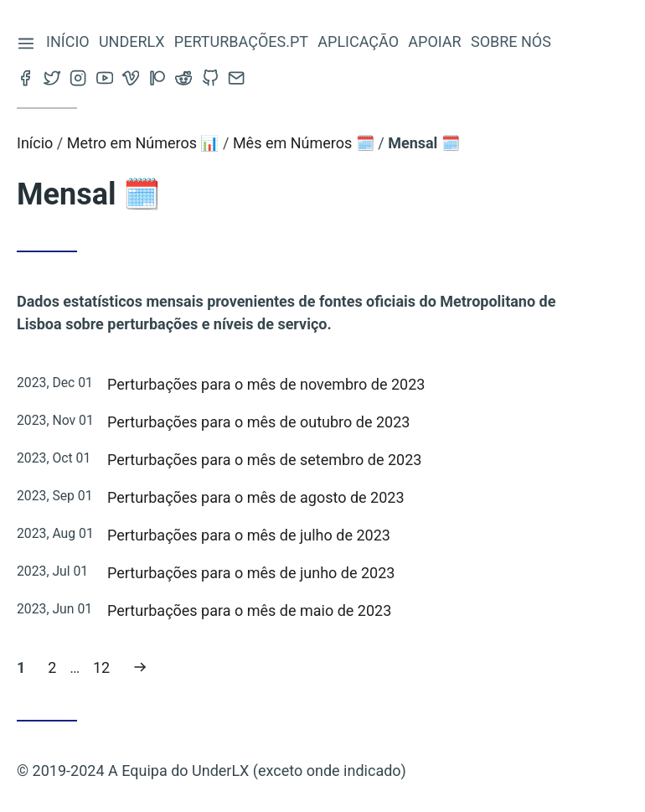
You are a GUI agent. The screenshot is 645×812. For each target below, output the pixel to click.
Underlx (133, 41)
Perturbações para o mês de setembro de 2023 (264, 460)
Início (69, 41)
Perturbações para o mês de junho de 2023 (251, 573)
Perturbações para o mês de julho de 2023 (249, 535)
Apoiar (435, 41)
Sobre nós (512, 41)
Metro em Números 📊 (143, 143)
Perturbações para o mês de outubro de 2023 (258, 422)
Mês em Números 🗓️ (304, 143)
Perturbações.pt (242, 41)
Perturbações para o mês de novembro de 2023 (266, 384)
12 (106, 666)
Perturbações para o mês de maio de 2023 (249, 610)
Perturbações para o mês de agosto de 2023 (256, 497)
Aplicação (359, 41)
